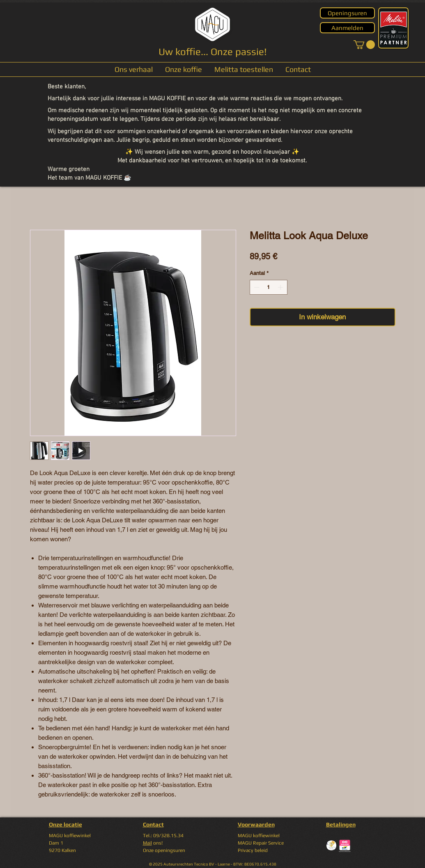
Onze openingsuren (164, 850)
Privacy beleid (253, 850)
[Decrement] (256, 287)
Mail (147, 843)
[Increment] (281, 287)
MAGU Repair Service (261, 843)
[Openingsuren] (347, 13)
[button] (364, 45)
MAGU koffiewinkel (259, 836)
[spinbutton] (268, 287)
